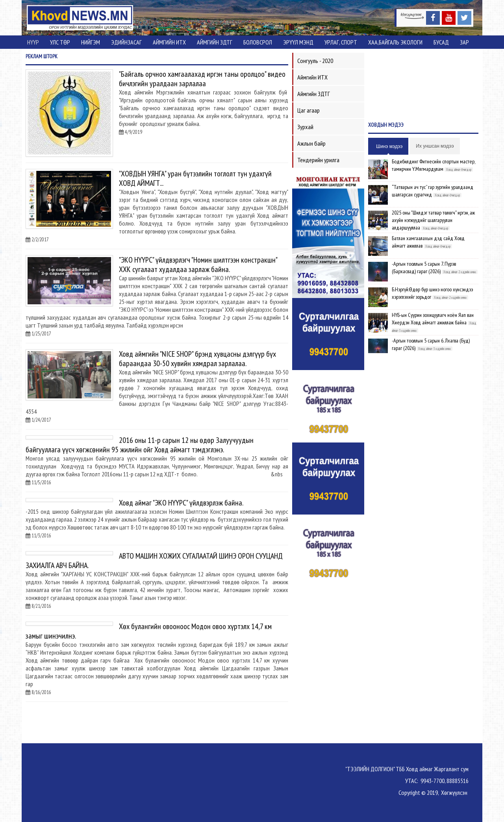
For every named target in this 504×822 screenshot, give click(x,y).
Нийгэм (91, 42)
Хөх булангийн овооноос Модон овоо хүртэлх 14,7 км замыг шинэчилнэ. (149, 631)
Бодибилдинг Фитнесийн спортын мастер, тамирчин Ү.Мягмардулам (433, 165)
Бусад (441, 42)
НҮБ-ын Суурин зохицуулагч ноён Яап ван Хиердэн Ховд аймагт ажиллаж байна (433, 319)
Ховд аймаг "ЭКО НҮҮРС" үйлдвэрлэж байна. (181, 503)
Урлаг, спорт (341, 42)
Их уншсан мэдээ (435, 146)
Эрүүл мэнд (298, 42)
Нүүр (33, 42)
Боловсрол (258, 42)
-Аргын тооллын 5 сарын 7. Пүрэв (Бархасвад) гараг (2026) (424, 268)
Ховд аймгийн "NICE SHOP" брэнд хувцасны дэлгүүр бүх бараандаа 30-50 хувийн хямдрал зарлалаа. (197, 359)
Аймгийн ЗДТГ (215, 42)
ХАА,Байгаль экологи (395, 42)
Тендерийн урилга (318, 160)
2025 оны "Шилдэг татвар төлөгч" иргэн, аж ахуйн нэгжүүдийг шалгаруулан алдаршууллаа (433, 220)
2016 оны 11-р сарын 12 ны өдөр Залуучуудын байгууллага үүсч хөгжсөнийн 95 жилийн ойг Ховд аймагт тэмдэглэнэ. (140, 445)
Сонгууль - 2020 (315, 61)
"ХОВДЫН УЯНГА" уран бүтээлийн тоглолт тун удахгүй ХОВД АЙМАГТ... (195, 178)
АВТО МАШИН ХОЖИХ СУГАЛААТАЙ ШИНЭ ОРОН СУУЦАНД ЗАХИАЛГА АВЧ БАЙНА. (154, 561)
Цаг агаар (309, 110)
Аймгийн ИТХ (169, 42)
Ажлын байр (311, 143)
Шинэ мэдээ (389, 146)
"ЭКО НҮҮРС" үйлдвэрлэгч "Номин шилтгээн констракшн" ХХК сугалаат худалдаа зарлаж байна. (198, 265)
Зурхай (305, 127)
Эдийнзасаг (126, 42)
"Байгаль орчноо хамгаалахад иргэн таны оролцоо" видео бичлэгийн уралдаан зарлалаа (202, 79)
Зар (464, 42)
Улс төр (60, 42)
